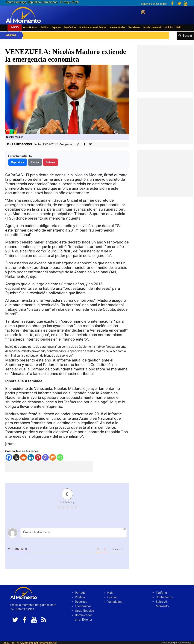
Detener (51, 162)
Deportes (56, 27)
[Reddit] (24, 457)
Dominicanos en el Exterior (93, 27)
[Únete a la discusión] (74, 533)
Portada (80, 593)
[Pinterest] (38, 457)
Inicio (15, 27)
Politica (45, 27)
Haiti (179, 27)
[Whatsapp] (60, 457)
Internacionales (117, 27)
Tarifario (161, 593)
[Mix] (53, 457)
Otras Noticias (30, 27)
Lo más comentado (153, 27)
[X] (16, 457)
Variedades (134, 27)
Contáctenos (164, 597)
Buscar (187, 36)
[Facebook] (9, 457)
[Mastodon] (45, 457)
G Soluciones (185, 643)
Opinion (169, 27)
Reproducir (18, 162)
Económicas (70, 27)
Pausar (35, 162)
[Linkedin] (31, 457)
